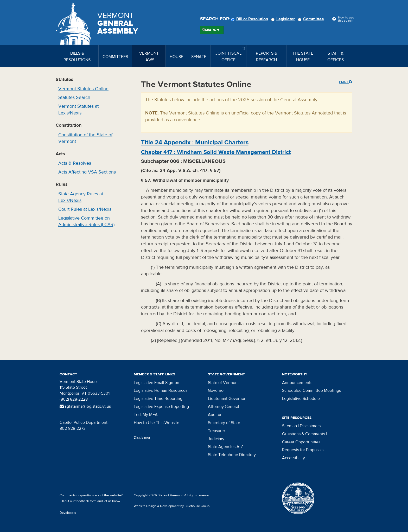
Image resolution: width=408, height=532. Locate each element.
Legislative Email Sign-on (157, 383)
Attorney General (224, 407)
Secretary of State (224, 423)
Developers (68, 513)
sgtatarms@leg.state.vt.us (85, 406)
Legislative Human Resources (161, 390)
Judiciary (216, 439)
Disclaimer (142, 438)
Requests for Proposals (303, 450)
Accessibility (294, 458)
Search (212, 30)
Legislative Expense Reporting (161, 407)
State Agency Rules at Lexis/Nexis (81, 197)
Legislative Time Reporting (158, 399)
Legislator (284, 19)
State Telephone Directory (232, 455)
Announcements (297, 383)
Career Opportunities (301, 442)
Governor (216, 390)
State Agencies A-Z (225, 447)
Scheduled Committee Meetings (311, 390)
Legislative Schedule (301, 399)
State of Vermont (223, 383)
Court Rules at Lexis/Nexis (85, 209)
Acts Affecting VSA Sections (87, 172)
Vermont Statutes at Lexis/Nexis (78, 110)
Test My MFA (146, 415)
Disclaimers (310, 426)
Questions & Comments (304, 434)
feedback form (86, 501)
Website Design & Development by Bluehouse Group (172, 506)
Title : (195, 142)
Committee (312, 19)
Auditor (215, 415)
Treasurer (216, 431)
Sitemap (289, 426)
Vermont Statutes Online (83, 89)
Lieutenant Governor (227, 399)
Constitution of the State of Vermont (85, 138)
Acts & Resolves (75, 163)
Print (346, 82)
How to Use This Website (157, 423)
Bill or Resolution (250, 19)
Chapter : (216, 152)
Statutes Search (74, 97)
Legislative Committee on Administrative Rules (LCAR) (86, 222)
